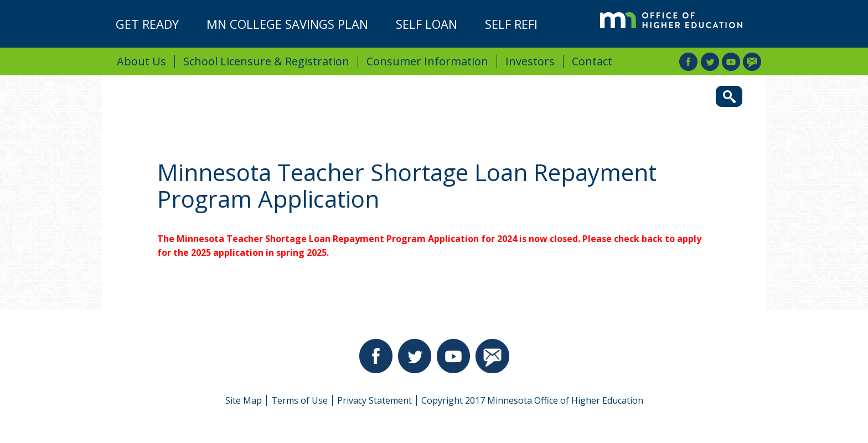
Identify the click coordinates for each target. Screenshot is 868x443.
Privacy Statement (374, 400)
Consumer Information (427, 61)
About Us (141, 61)
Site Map (244, 400)
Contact (592, 61)
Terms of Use (299, 400)
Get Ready (147, 24)
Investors (530, 61)
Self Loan (427, 24)
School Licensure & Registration (266, 61)
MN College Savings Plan (287, 24)
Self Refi (511, 24)
